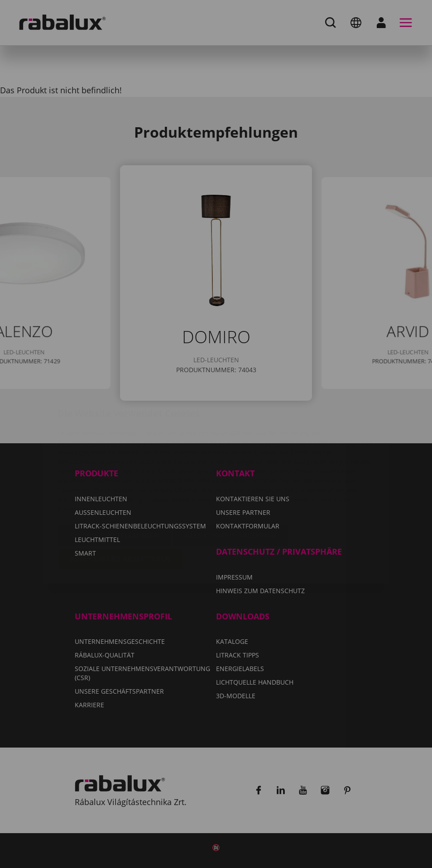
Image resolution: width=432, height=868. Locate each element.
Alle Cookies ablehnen (231, 482)
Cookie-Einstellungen (115, 482)
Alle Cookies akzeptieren (120, 505)
